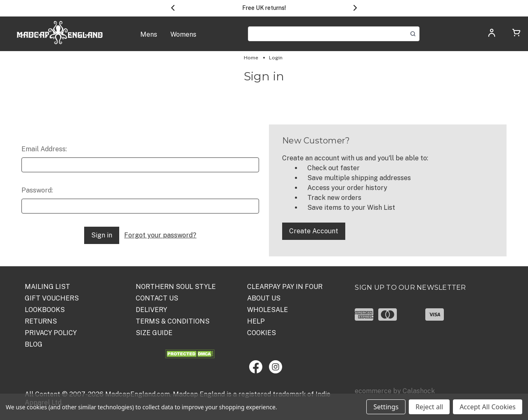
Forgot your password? (160, 235)
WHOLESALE (268, 310)
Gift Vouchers (52, 298)
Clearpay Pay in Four (285, 287)
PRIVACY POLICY (51, 333)
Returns (41, 321)
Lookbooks (45, 310)
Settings (386, 407)
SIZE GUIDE (154, 333)
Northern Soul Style (176, 287)
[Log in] (492, 35)
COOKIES (262, 333)
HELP (256, 321)
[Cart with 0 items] (516, 34)
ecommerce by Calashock (395, 391)
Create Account (314, 231)
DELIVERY (151, 310)
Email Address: (44, 149)
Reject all (429, 407)
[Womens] (183, 39)
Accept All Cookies (488, 407)
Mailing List (47, 287)
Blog (34, 344)
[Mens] (149, 39)
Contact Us (157, 298)
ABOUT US (264, 298)
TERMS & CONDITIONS (173, 321)
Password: (37, 190)
